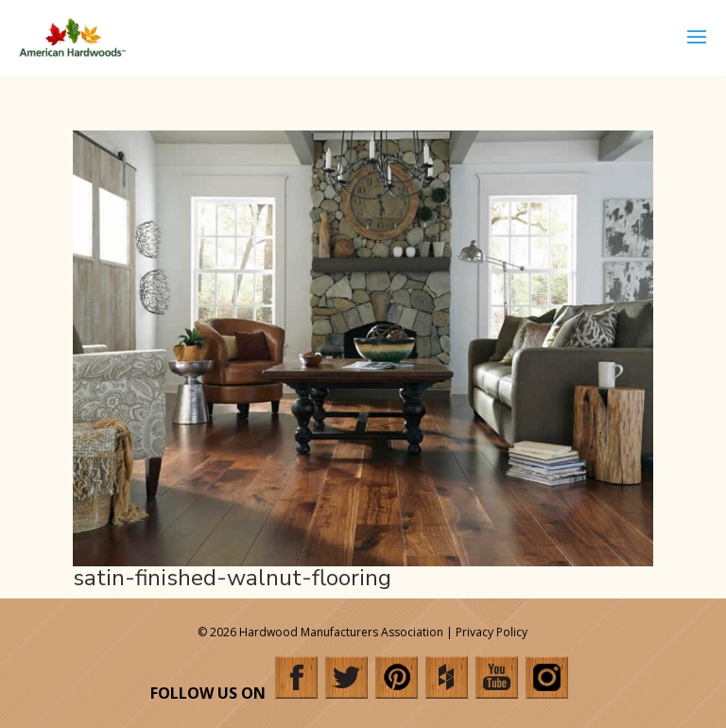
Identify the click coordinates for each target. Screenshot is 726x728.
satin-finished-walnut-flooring (232, 578)
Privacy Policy (492, 632)
